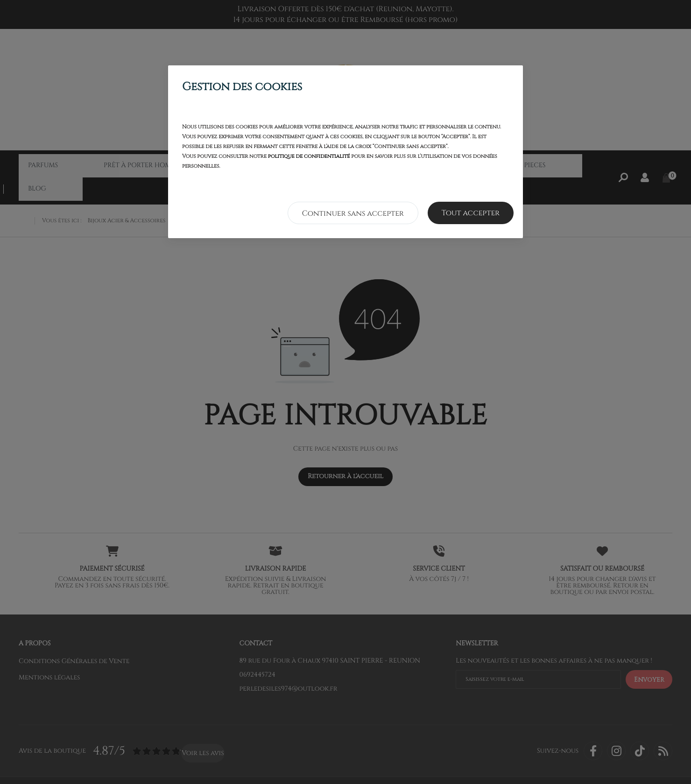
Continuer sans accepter (353, 213)
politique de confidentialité (309, 157)
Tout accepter (471, 213)
